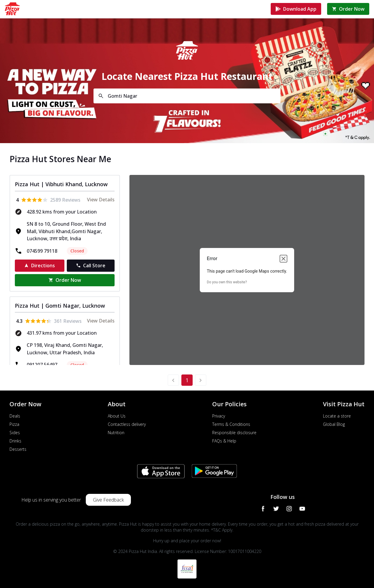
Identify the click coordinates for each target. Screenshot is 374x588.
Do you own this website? (227, 282)
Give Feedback (108, 500)
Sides (15, 433)
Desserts (18, 449)
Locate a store (337, 416)
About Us (117, 416)
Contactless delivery (127, 424)
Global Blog (334, 424)
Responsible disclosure (234, 433)
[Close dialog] (283, 259)
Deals (15, 416)
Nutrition (116, 433)
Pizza (14, 424)
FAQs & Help (224, 441)
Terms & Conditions (231, 424)
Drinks (15, 441)
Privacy (219, 416)
